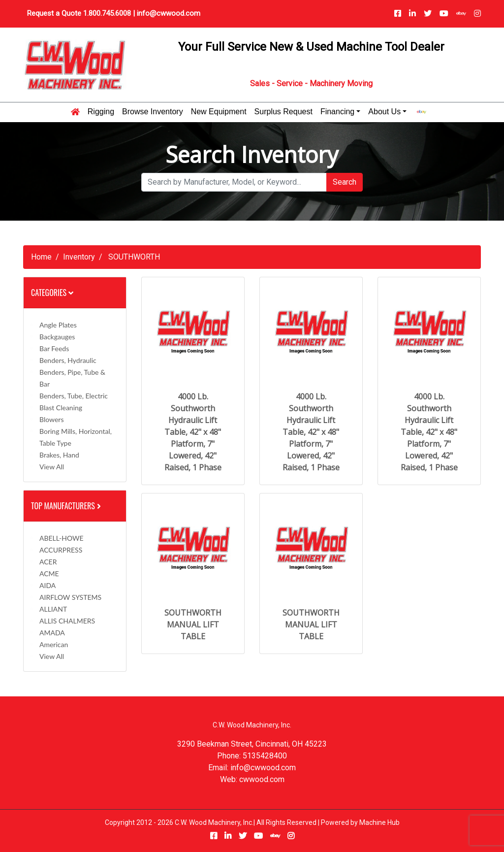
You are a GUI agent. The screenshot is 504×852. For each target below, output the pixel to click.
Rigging (101, 112)
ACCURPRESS (61, 550)
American (54, 644)
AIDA (47, 585)
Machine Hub (379, 822)
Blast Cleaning (61, 408)
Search (345, 182)
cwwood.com (262, 779)
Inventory (79, 257)
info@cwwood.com (169, 13)
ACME (49, 573)
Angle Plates (58, 325)
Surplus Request (283, 112)
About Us (384, 112)
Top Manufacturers (67, 506)
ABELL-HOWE (62, 538)
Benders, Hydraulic (68, 360)
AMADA (52, 633)
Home (41, 257)
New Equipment (219, 112)
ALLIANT (53, 609)
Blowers (51, 419)
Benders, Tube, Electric (74, 396)
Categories (52, 293)
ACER (48, 562)
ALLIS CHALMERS (67, 621)
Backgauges (57, 337)
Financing (337, 112)
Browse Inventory (153, 112)
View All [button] (52, 467)
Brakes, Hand (59, 455)
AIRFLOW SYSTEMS (70, 597)
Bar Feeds (54, 348)
